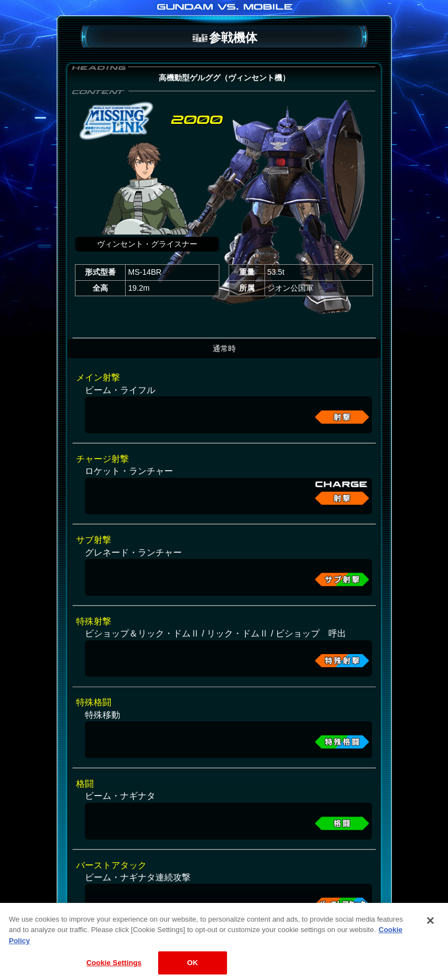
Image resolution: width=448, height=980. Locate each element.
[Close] (430, 926)
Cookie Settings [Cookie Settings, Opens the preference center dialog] (114, 969)
